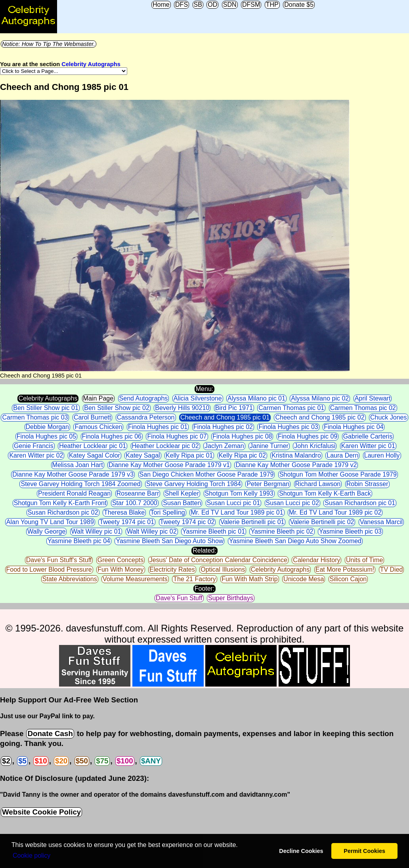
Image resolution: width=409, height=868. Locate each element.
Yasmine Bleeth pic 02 (282, 531)
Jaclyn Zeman (224, 446)
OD (212, 5)
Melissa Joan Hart (78, 465)
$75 (102, 761)
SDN (230, 5)
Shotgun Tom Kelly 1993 (239, 493)
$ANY (151, 761)
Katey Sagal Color (95, 455)
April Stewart (373, 398)
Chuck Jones (389, 417)
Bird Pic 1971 (234, 408)
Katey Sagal (143, 455)
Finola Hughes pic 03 (288, 427)
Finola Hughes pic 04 (354, 427)
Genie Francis (34, 446)
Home (161, 5)
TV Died (392, 569)
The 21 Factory (195, 579)
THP (272, 5)
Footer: (205, 589)
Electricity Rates (172, 569)
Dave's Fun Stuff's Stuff (59, 560)
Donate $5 (299, 5)
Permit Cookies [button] (364, 851)
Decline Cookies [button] (301, 851)
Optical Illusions (223, 569)
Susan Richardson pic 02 (63, 512)
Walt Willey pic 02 (152, 531)
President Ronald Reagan (74, 493)
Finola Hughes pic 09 (308, 436)
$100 (125, 761)
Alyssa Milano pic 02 (320, 398)
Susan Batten (182, 503)
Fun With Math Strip (249, 579)
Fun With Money (120, 569)
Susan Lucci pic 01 (233, 503)
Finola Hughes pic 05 (46, 436)
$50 (82, 761)
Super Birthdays (231, 598)
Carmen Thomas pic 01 (291, 408)
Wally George (46, 531)
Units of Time (364, 560)
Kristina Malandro (296, 455)
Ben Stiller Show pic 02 (117, 408)
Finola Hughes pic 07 (177, 436)
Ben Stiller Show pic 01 (46, 408)
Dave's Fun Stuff (179, 598)
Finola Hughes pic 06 (112, 436)
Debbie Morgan (47, 427)
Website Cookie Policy (41, 812)
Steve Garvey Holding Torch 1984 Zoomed (80, 484)
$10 (41, 761)
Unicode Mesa (304, 579)
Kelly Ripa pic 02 (242, 455)
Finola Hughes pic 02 (223, 427)
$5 (22, 761)
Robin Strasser (367, 484)
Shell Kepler (182, 493)
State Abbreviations (70, 579)
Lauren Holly (382, 455)
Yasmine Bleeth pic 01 (214, 531)
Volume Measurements (135, 579)
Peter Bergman (268, 484)
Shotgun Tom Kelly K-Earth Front (60, 503)
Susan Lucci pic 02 (292, 503)
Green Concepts (121, 560)
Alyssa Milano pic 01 (256, 398)
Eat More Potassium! (345, 569)
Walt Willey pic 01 (96, 531)
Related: (204, 550)
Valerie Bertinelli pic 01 (252, 522)
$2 (6, 761)
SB (198, 5)
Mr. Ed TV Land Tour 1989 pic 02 (335, 512)
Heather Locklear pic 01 (93, 446)
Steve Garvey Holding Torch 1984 (194, 484)
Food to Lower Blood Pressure (49, 569)
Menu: (204, 389)
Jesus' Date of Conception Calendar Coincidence (218, 560)
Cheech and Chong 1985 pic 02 (320, 417)
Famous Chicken (98, 427)
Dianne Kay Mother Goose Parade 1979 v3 (73, 474)
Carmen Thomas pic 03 (35, 417)
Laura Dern (342, 455)
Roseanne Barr (138, 493)
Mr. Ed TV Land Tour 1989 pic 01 (237, 512)
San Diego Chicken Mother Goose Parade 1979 (207, 474)
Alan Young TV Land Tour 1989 (50, 522)
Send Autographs (144, 398)
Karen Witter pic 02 (36, 455)
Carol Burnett (92, 417)
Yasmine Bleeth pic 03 (350, 531)
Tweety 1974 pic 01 (127, 522)
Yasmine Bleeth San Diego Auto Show (169, 541)
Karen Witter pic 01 (368, 446)
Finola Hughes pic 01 (158, 427)
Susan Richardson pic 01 (360, 503)
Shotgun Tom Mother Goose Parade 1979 (338, 474)
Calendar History (316, 560)
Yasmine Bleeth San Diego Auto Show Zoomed (295, 541)
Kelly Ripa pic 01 (189, 455)
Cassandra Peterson (146, 417)
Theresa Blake (124, 512)
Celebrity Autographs (91, 64)
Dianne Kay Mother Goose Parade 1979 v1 (169, 465)
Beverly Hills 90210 (182, 408)
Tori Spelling (168, 512)
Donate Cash (50, 734)
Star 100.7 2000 (135, 503)
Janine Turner (269, 446)
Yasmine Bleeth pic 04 (79, 541)
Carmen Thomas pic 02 (363, 408)
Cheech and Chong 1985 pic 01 (225, 417)
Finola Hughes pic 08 (242, 436)
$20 (61, 761)
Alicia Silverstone (198, 398)
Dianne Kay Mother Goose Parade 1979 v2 (296, 465)
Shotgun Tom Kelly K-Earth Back (325, 493)
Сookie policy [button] (32, 856)
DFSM (251, 5)
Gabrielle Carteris (368, 436)
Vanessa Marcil (381, 522)
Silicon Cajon (348, 579)
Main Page (98, 398)
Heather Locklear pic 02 (165, 446)
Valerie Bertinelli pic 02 (322, 522)
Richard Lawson (318, 484)
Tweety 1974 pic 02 (187, 522)
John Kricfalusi (315, 446)
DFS (182, 5)
